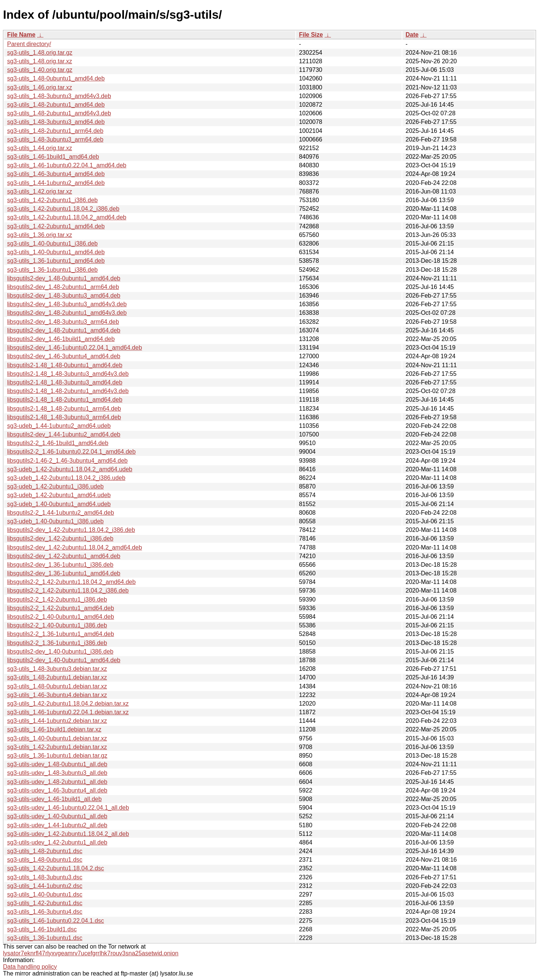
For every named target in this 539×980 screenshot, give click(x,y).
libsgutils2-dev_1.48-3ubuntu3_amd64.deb (64, 296)
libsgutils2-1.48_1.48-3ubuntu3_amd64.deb (65, 382)
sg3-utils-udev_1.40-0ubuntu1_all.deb (57, 816)
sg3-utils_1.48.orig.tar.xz (39, 61)
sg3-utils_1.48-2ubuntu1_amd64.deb (56, 105)
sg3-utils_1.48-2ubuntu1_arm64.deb (55, 131)
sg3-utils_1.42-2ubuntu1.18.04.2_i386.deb (63, 209)
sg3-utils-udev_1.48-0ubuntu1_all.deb (57, 764)
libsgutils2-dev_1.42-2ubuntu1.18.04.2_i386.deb (71, 530)
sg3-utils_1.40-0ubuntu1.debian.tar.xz (57, 738)
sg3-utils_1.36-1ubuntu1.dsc (45, 938)
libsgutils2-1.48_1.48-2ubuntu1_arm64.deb (64, 409)
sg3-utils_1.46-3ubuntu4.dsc (45, 912)
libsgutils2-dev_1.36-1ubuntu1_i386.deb (60, 565)
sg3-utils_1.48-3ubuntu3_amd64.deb (56, 122)
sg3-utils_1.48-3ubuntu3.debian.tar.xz (57, 669)
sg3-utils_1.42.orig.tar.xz (39, 191)
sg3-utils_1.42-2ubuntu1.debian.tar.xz (57, 747)
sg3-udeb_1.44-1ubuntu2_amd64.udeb (59, 426)
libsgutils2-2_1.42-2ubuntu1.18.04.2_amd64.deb (71, 582)
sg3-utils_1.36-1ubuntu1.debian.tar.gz (57, 756)
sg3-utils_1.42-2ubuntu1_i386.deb (52, 200)
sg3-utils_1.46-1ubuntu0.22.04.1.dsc (56, 921)
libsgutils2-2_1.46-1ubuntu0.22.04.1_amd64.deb (71, 452)
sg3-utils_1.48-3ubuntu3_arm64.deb (55, 139)
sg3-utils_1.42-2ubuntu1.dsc (45, 903)
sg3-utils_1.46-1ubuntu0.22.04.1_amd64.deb (67, 165)
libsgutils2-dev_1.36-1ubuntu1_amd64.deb (64, 573)
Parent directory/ (29, 44)
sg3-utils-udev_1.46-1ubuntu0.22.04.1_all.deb (68, 808)
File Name (21, 35)
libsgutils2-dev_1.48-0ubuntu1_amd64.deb (64, 278)
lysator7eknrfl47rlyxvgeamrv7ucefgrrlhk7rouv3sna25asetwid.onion (91, 953)
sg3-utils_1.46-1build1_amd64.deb (53, 157)
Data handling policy (30, 967)
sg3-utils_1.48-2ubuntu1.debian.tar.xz (57, 677)
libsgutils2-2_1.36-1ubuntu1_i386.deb (57, 643)
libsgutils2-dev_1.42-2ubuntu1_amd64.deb (64, 556)
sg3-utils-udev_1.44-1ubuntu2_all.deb (57, 825)
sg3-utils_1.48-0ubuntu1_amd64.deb (56, 78)
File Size (311, 35)
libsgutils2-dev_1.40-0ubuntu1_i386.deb (60, 652)
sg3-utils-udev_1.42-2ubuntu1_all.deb (57, 842)
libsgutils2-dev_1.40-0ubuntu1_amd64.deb (64, 660)
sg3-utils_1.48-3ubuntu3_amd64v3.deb (59, 96)
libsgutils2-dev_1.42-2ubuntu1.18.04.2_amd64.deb (74, 547)
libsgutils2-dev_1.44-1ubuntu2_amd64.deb (64, 434)
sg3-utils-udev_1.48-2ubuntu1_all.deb (57, 782)
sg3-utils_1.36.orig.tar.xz (39, 235)
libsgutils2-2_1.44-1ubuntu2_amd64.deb (61, 513)
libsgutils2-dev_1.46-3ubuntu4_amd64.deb (64, 356)
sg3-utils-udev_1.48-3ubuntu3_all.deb (57, 773)
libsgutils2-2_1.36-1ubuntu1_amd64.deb (61, 634)
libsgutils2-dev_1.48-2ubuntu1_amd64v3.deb (67, 313)
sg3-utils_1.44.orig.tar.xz (39, 148)
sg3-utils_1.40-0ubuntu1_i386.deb (52, 244)
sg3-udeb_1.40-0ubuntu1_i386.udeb (55, 521)
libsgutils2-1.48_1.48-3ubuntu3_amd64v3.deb (68, 374)
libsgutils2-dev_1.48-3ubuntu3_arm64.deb (63, 322)
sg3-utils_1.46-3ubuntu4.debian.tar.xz (57, 695)
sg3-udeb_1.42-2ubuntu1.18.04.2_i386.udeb (66, 478)
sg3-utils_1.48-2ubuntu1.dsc (45, 851)
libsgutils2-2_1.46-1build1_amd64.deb (58, 443)
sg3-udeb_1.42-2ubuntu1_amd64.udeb (59, 495)
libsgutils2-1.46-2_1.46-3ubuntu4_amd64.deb (67, 461)
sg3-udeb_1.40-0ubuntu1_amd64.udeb (59, 504)
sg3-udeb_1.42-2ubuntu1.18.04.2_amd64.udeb (70, 469)
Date (412, 35)
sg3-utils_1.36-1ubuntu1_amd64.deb (56, 261)
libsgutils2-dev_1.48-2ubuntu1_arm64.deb (63, 287)
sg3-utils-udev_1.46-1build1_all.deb (54, 799)
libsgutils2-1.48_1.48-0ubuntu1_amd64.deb (65, 365)
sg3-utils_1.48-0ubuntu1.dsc (45, 860)
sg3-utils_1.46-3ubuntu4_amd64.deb (56, 174)
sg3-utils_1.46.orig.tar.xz (39, 87)
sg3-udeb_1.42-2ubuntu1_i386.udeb (55, 486)
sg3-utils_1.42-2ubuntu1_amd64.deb (56, 226)
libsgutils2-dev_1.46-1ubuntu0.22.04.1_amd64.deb (74, 348)
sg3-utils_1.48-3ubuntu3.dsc (45, 877)
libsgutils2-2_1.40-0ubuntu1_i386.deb (57, 625)
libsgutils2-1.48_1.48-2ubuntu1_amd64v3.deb (68, 391)
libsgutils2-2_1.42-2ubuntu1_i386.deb (57, 599)
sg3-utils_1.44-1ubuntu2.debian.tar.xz (57, 721)
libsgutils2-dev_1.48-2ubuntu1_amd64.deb (64, 330)
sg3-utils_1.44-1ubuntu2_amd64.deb (56, 183)
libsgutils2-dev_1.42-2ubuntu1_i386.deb (60, 538)
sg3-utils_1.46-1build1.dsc (42, 929)
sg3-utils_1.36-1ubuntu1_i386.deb (52, 270)
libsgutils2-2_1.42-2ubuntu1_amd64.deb (61, 608)
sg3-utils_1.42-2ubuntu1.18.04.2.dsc (56, 868)
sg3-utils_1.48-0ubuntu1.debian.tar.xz (57, 686)
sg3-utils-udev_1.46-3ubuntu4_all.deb (57, 790)
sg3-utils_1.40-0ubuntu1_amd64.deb (56, 252)
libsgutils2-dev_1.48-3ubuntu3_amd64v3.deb (67, 304)
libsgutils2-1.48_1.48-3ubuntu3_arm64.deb (64, 417)
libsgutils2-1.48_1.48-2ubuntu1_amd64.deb (65, 400)
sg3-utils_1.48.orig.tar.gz (40, 53)
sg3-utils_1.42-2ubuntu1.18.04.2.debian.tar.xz (68, 704)
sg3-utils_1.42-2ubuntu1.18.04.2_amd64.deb (67, 217)
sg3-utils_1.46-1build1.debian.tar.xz (54, 729)
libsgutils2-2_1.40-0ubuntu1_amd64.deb (61, 617)
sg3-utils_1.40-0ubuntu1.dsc (45, 894)
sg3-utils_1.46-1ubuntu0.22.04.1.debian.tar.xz (68, 712)
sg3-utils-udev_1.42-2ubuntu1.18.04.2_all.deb (68, 834)
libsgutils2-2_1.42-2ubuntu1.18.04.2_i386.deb (68, 591)
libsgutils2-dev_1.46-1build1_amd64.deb (61, 339)
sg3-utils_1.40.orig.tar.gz (40, 70)
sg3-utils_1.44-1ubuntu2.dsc (45, 886)
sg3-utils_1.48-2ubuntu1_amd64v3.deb (59, 113)
